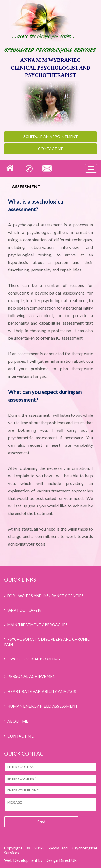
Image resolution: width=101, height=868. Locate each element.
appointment (51, 137)
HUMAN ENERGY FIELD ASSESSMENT (43, 706)
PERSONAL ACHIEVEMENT (33, 676)
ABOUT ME (18, 721)
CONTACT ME (20, 736)
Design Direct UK (61, 860)
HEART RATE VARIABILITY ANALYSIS (42, 691)
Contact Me (51, 149)
